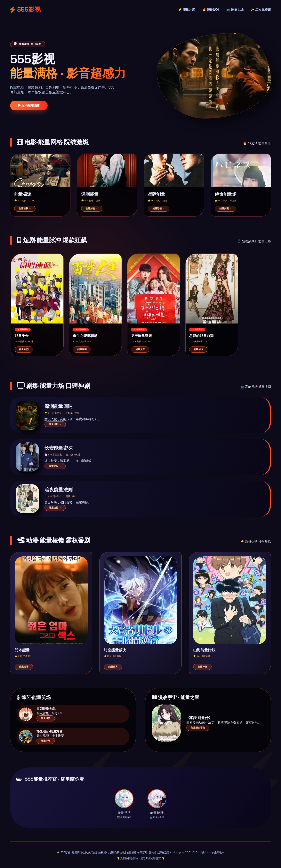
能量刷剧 (24, 349)
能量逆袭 (82, 349)
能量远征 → (159, 209)
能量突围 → (225, 209)
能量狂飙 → (25, 209)
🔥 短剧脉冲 (211, 10)
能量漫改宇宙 (198, 728)
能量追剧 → (55, 424)
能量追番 (24, 667)
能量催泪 (198, 349)
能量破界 (113, 667)
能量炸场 (46, 741)
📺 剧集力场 (235, 10)
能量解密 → (92, 209)
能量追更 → (55, 508)
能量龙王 (140, 349)
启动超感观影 (29, 105)
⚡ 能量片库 (187, 10)
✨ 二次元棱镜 (261, 10)
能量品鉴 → (55, 466)
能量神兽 (202, 667)
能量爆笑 (46, 718)
